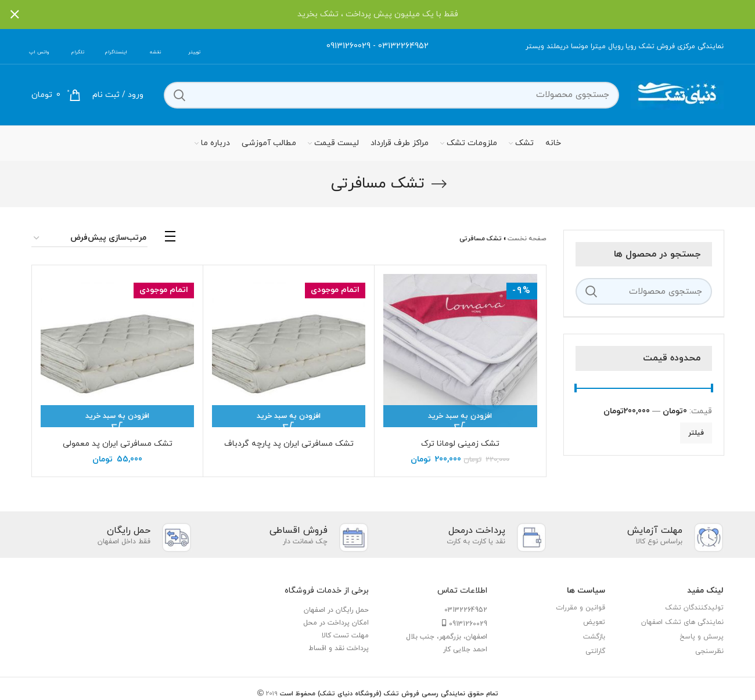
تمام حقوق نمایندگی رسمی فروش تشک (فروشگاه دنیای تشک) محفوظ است (388, 694)
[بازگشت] (439, 184)
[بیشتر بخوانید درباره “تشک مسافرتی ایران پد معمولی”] (117, 416)
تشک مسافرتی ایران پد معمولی (118, 444)
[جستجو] (391, 95)
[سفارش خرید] (89, 239)
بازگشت (594, 637)
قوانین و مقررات (580, 608)
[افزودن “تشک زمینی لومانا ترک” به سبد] (460, 416)
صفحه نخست (527, 239)
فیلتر (696, 433)
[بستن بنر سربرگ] (15, 15)
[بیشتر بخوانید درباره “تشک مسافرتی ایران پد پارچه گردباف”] (289, 416)
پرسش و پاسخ (702, 637)
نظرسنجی (709, 651)
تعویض (594, 622)
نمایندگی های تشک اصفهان (682, 622)
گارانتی (595, 651)
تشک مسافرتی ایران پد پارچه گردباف (289, 444)
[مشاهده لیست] (170, 239)
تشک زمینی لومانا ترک (460, 444)
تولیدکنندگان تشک (694, 608)
